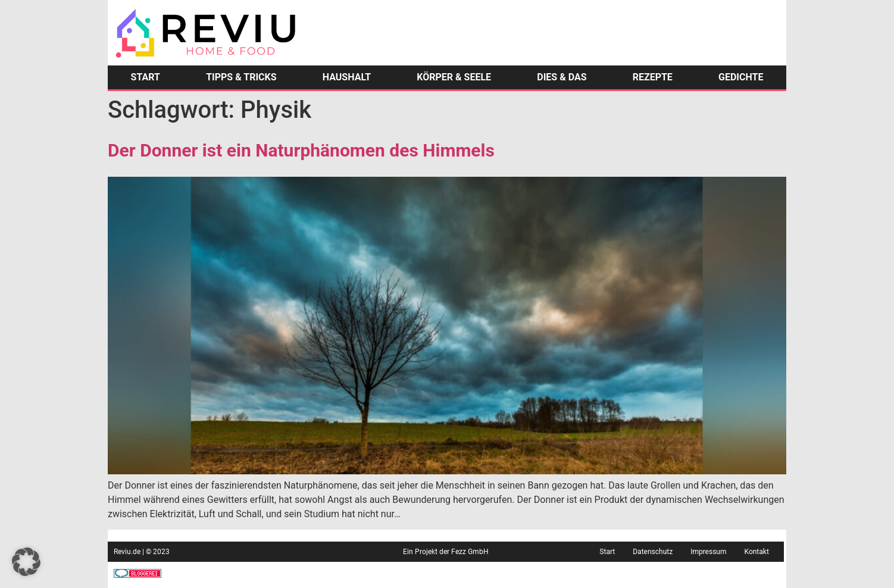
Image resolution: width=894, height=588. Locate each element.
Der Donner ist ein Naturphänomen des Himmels (301, 150)
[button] (26, 562)
